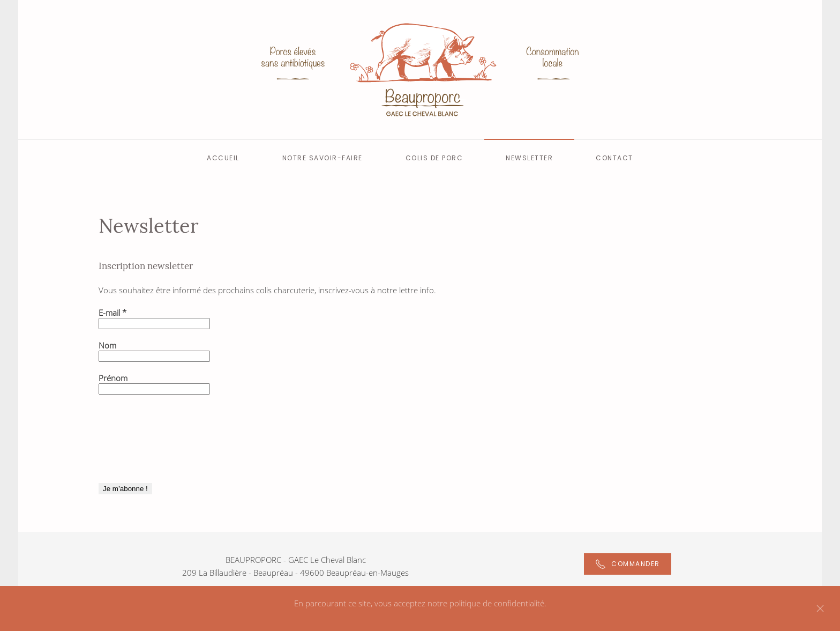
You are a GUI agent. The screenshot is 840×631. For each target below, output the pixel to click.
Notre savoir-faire (322, 158)
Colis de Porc (434, 158)
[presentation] (142, 444)
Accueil (223, 158)
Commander (628, 564)
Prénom (113, 378)
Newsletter (529, 158)
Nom (107, 345)
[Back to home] (420, 69)
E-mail (112, 313)
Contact (614, 158)
